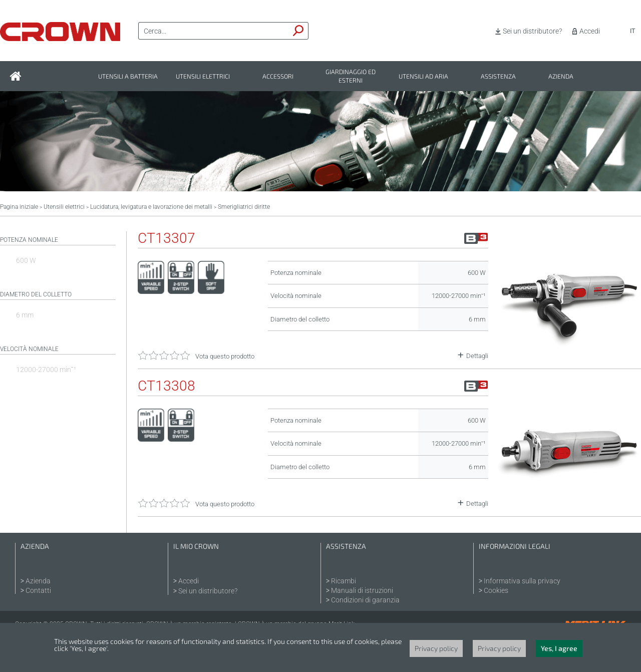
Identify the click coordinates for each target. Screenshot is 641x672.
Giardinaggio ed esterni (351, 76)
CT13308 (167, 386)
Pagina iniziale (19, 207)
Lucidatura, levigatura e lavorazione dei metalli (151, 207)
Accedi (590, 31)
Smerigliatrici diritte (244, 207)
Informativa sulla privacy (522, 581)
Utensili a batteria (128, 76)
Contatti (38, 590)
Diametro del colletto (36, 294)
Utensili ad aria (423, 76)
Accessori (278, 76)
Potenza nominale (29, 240)
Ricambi (344, 581)
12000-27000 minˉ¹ (46, 370)
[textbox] (214, 31)
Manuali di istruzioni (362, 590)
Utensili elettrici (203, 76)
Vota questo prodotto (225, 356)
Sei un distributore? (532, 31)
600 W (26, 260)
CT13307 (167, 238)
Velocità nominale (29, 349)
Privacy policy (436, 648)
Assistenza (498, 76)
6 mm (25, 315)
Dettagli (477, 356)
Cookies (496, 590)
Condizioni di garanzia (365, 600)
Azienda (561, 76)
